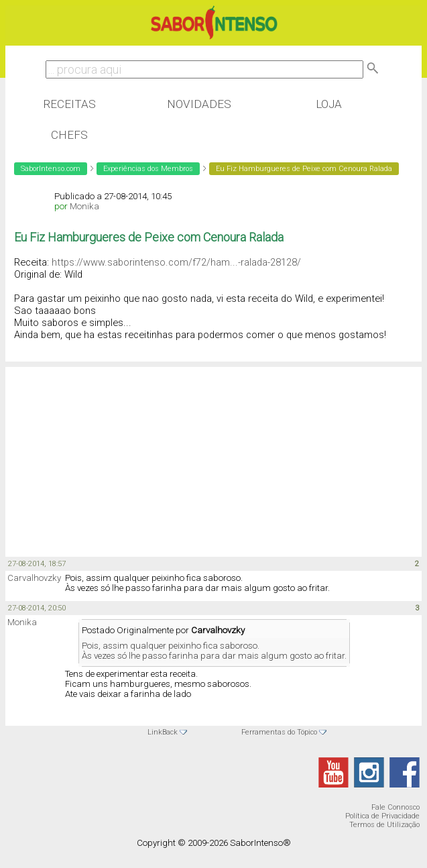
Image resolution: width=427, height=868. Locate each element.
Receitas (69, 104)
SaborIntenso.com (51, 169)
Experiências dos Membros (148, 169)
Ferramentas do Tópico (279, 732)
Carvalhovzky (34, 578)
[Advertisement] (113, 454)
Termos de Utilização (384, 825)
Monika (84, 206)
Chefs (69, 135)
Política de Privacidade (382, 816)
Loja (329, 104)
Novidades (199, 104)
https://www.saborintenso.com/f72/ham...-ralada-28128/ (176, 262)
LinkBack (163, 732)
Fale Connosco (395, 807)
